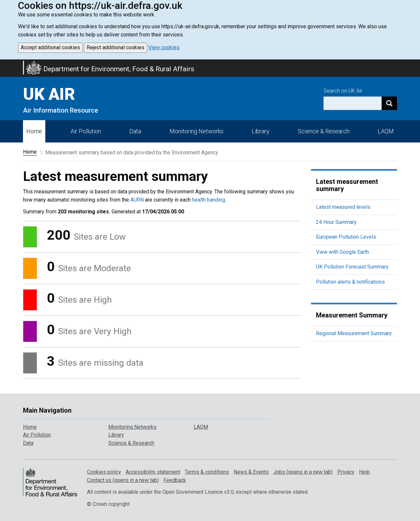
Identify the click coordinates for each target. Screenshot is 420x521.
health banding (209, 200)
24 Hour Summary (336, 222)
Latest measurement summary (347, 185)
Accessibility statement (153, 472)
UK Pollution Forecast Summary (352, 267)
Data (135, 131)
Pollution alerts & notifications (350, 282)
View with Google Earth (342, 252)
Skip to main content (4, 64)
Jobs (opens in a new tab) (303, 472)
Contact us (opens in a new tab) (123, 480)
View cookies (164, 47)
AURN (137, 200)
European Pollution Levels (346, 237)
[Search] (389, 103)
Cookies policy (104, 472)
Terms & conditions (207, 472)
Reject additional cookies (115, 47)
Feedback (175, 480)
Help (364, 472)
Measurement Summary (352, 315)
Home (34, 131)
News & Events (251, 472)
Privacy (346, 472)
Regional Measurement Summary (354, 333)
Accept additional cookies (50, 47)
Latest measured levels (343, 207)
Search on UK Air (343, 91)
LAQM (386, 131)
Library (261, 131)
